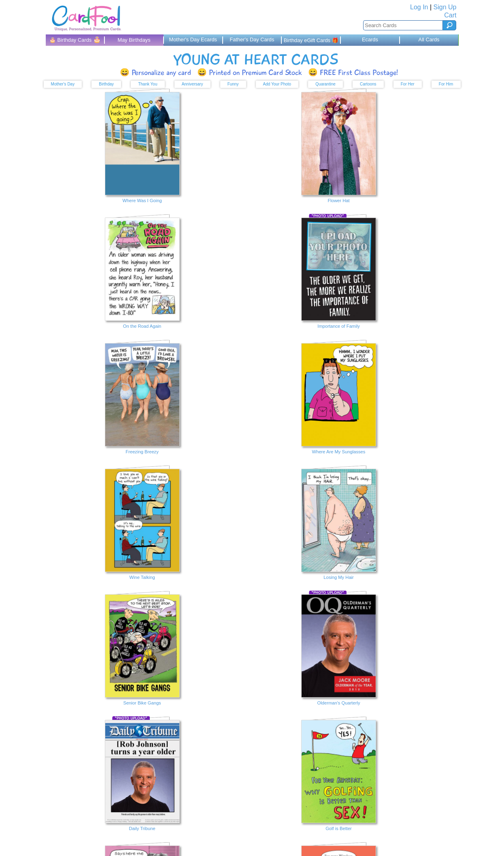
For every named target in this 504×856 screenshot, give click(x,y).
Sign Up (445, 7)
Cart (450, 15)
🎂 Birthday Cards (75, 39)
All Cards (429, 39)
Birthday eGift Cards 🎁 (311, 40)
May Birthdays (134, 40)
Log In (419, 7)
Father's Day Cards (252, 39)
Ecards (370, 39)
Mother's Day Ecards (193, 39)
